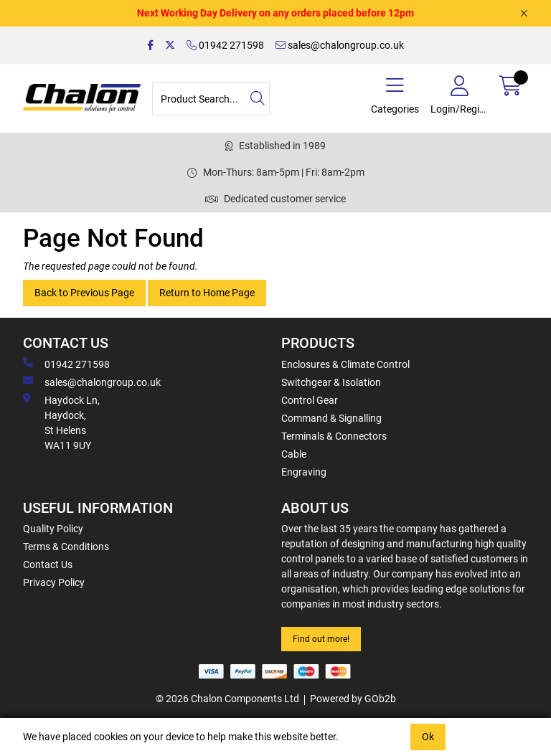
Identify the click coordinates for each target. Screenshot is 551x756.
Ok (428, 737)
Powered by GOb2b (353, 699)
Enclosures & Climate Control (345, 364)
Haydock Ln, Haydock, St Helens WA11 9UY (61, 422)
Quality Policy (53, 529)
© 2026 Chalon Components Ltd (227, 699)
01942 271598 (225, 45)
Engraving (304, 472)
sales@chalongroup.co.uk (340, 45)
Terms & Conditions (66, 547)
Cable (294, 454)
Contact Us (48, 564)
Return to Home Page (207, 293)
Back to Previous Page (84, 293)
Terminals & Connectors (334, 436)
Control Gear (310, 400)
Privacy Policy (54, 582)
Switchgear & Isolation (331, 382)
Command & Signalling (331, 418)
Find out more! (321, 639)
